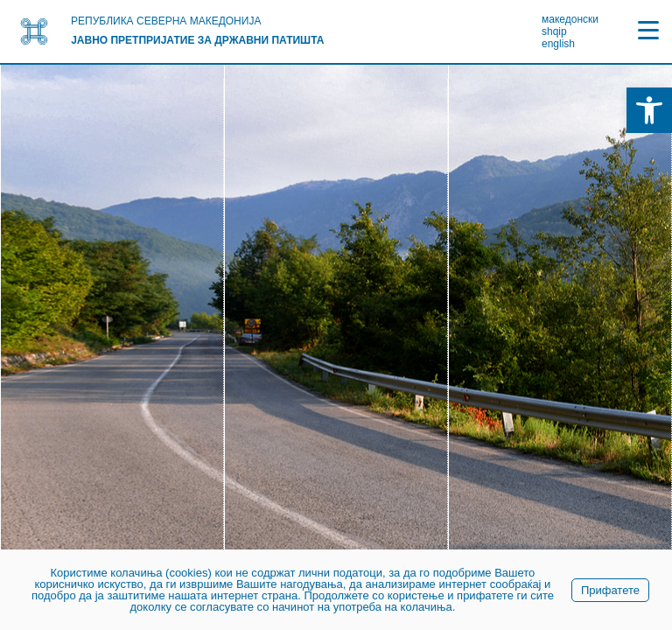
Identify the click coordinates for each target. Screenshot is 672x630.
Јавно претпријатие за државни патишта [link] (197, 40)
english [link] (558, 44)
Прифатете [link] (610, 590)
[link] (649, 110)
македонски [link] (570, 19)
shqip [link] (554, 31)
